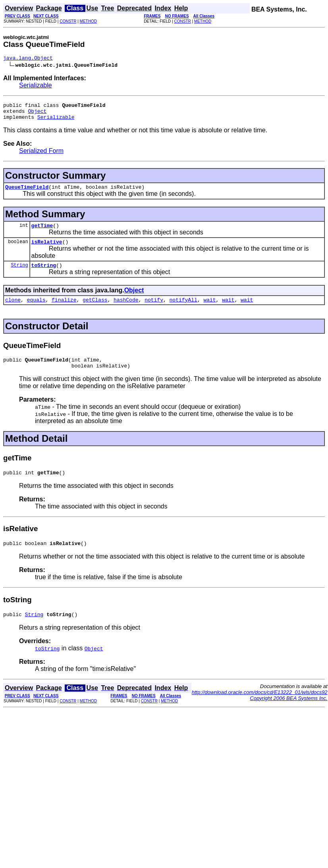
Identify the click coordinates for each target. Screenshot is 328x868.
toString (44, 275)
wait (209, 310)
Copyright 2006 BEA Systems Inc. (288, 715)
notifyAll (183, 310)
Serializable (36, 86)
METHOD (88, 21)
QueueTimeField (27, 193)
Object (37, 114)
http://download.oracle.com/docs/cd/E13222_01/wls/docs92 (260, 709)
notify (154, 310)
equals (36, 310)
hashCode (126, 310)
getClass (95, 310)
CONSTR (68, 21)
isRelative (47, 250)
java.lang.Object (28, 59)
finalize (64, 310)
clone (13, 310)
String (19, 274)
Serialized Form (41, 156)
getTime (42, 232)
